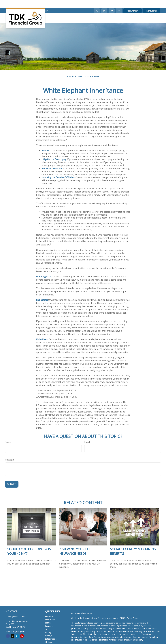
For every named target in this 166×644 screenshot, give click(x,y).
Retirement (50, 608)
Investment (50, 611)
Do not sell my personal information (87, 642)
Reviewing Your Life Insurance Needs (75, 543)
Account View (132, 3)
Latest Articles (51, 631)
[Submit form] (12, 476)
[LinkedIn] (104, 3)
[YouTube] (112, 3)
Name (8, 434)
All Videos (49, 634)
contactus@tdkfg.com (37, 3)
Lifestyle (49, 628)
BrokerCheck (132, 610)
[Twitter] (97, 3)
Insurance (49, 618)
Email (87, 434)
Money (48, 624)
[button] (63, 10)
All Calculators (51, 637)
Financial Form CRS (83, 605)
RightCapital (151, 3)
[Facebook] (119, 3)
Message (9, 452)
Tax (47, 621)
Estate (48, 615)
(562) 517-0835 (14, 3)
